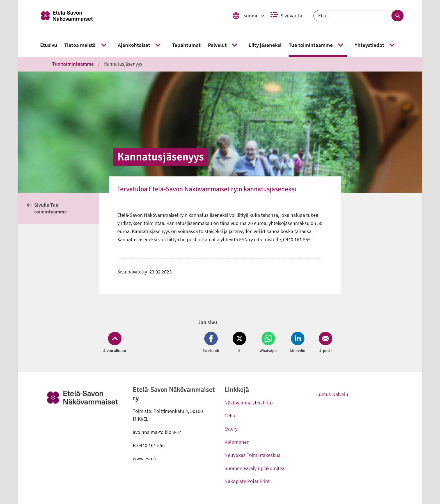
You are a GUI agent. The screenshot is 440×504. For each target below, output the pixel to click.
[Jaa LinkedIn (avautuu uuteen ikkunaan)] (298, 343)
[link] (128, 16)
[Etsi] (358, 16)
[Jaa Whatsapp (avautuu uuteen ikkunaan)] (268, 343)
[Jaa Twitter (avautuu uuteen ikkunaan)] (239, 343)
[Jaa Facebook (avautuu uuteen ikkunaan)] (212, 343)
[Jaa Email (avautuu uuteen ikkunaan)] (324, 343)
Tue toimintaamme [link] (73, 64)
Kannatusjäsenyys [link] (123, 64)
